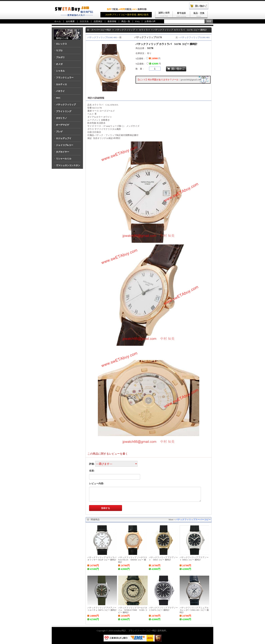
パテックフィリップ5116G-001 (102, 37)
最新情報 (112, 21)
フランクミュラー (65, 78)
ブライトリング (64, 111)
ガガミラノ (61, 118)
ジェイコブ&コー (65, 145)
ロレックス (61, 44)
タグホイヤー (63, 152)
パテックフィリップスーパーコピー (193, 520)
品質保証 (98, 21)
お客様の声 (150, 21)
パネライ (60, 91)
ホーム (58, 21)
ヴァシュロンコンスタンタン (67, 166)
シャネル (60, 71)
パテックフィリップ (66, 105)
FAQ (137, 21)
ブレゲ (59, 132)
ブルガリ (60, 57)
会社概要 (70, 21)
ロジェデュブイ (64, 138)
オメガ (59, 64)
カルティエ (61, 84)
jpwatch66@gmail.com (191, 80)
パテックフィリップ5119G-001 (195, 37)
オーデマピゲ (63, 125)
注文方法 (84, 21)
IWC (58, 98)
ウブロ (59, 51)
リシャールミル (64, 159)
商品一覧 (126, 21)
